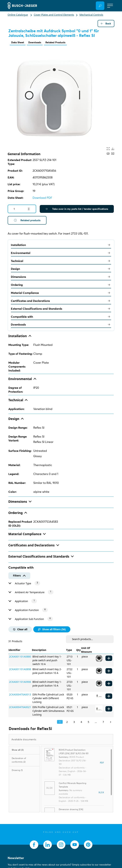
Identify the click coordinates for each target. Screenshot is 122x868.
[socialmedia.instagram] (61, 845)
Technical (61, 261)
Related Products (55, 42)
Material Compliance (61, 293)
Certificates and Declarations (61, 301)
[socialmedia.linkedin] (48, 845)
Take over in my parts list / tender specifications (77, 209)
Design (61, 269)
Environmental (61, 253)
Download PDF (42, 198)
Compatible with (61, 317)
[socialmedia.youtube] (75, 845)
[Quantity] (22, 209)
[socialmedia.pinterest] (88, 845)
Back (106, 24)
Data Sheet (18, 42)
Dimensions (61, 277)
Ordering (61, 285)
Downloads (35, 42)
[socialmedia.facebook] (34, 845)
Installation (61, 245)
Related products (27, 220)
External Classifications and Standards (61, 309)
